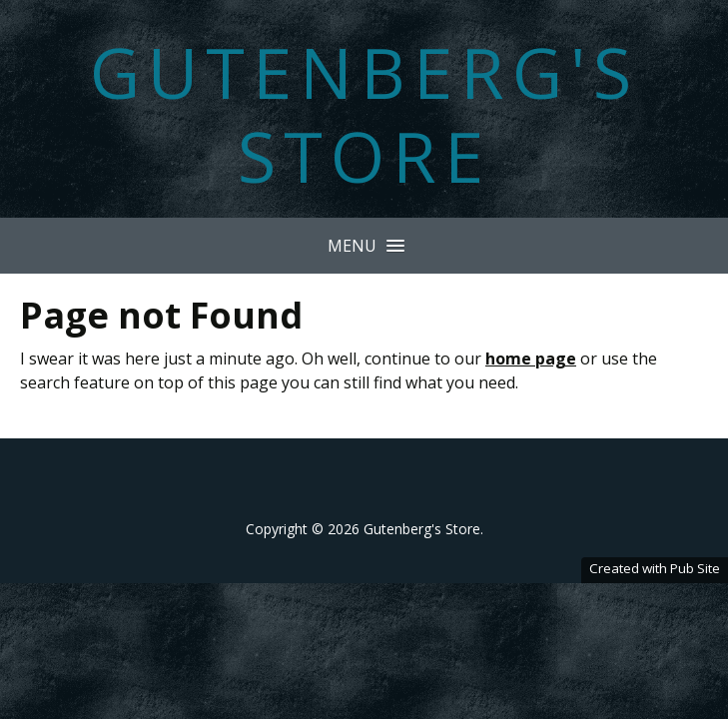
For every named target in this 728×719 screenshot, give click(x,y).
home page (531, 359)
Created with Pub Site (655, 568)
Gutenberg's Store (364, 114)
